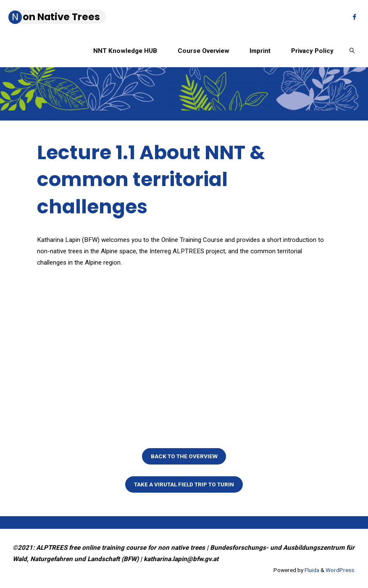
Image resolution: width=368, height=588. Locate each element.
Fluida (311, 570)
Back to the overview (184, 456)
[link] (352, 50)
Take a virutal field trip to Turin (184, 484)
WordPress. (340, 570)
